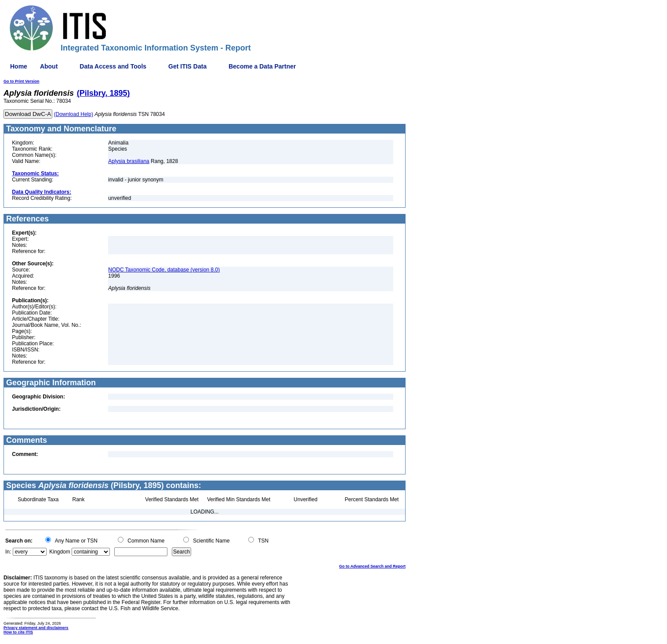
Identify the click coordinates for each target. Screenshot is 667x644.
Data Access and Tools (113, 66)
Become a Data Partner (262, 66)
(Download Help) (74, 114)
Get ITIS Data (187, 66)
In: (8, 552)
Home (19, 66)
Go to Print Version (22, 81)
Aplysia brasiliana (129, 161)
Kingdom (60, 552)
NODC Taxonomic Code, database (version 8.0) (164, 270)
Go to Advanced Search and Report (372, 566)
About (49, 66)
